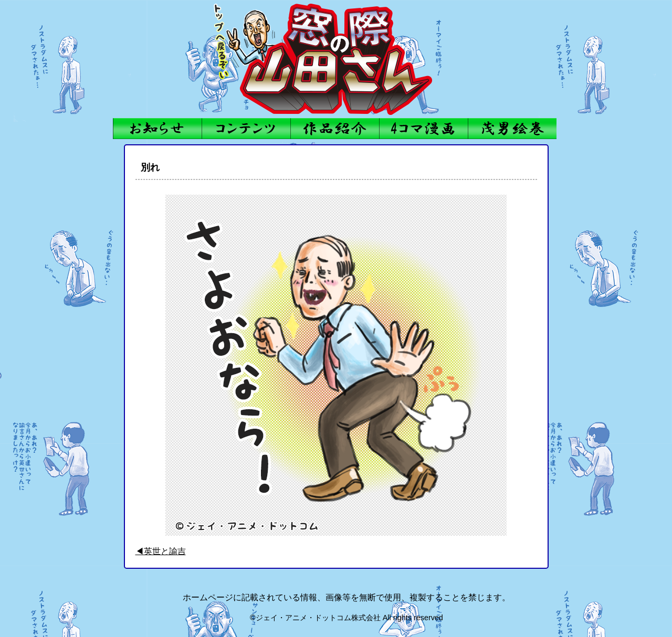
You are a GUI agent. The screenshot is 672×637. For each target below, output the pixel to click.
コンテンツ (246, 129)
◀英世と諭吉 (161, 551)
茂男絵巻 (512, 129)
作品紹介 (335, 129)
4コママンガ (423, 129)
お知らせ (157, 129)
